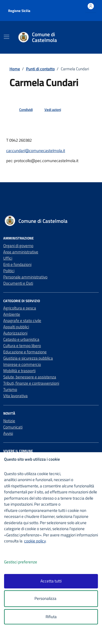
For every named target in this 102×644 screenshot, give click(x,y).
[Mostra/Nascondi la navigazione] (7, 37)
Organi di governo (18, 246)
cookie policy (35, 541)
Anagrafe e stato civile (22, 321)
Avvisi (8, 433)
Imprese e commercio (22, 364)
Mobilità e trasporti (19, 371)
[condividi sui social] (22, 110)
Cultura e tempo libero (22, 346)
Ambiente (12, 314)
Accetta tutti (51, 581)
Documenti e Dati (18, 283)
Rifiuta (51, 617)
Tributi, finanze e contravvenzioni (31, 383)
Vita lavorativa (15, 396)
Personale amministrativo (25, 277)
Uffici (8, 258)
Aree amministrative (21, 252)
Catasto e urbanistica (21, 339)
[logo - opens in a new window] (53, 636)
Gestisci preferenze (26, 562)
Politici (9, 271)
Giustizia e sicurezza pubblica (28, 358)
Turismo (10, 389)
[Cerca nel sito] (88, 37)
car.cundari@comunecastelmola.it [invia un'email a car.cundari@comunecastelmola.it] (36, 151)
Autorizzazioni (15, 333)
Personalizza (51, 599)
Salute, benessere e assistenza (30, 377)
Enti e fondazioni (17, 264)
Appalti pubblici (16, 327)
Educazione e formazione (25, 352)
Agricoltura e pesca (20, 308)
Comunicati (13, 427)
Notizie (9, 421)
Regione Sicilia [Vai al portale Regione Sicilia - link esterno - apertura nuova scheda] (19, 11)
